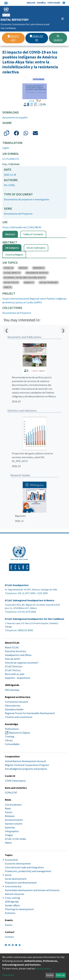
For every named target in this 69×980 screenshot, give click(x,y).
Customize (8, 975)
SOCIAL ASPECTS (12, 273)
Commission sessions (17, 702)
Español (41, 3)
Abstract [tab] (10, 234)
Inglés (6, 148)
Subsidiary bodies (14, 709)
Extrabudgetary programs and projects (26, 769)
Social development (16, 879)
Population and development (21, 883)
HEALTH (8, 287)
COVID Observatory (15, 781)
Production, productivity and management (28, 871)
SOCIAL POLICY (11, 282)
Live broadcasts (13, 805)
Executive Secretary (15, 651)
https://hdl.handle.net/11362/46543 (22, 227)
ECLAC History (13, 670)
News (8, 808)
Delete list (13, 38)
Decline (50, 975)
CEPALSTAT (11, 793)
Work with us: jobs (15, 674)
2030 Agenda (12, 902)
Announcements (14, 820)
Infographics (12, 831)
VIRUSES (23, 268)
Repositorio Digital (20, 733)
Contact (9, 937)
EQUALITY (29, 282)
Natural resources (15, 894)
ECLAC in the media (15, 839)
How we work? (13, 659)
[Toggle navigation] (62, 19)
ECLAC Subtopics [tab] (36, 248)
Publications (12, 729)
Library (9, 740)
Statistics (10, 913)
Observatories (13, 706)
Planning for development (19, 909)
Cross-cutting (12, 898)
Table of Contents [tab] (33, 234)
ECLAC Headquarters (17, 585)
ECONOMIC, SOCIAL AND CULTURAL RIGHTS (25, 278)
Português (54, 3)
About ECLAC (12, 647)
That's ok (60, 975)
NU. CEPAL (10, 185)
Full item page (11, 164)
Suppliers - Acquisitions (18, 678)
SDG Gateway (12, 690)
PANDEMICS (39, 268)
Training (10, 736)
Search (58, 38)
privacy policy (43, 968)
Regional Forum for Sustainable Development (30, 713)
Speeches (10, 827)
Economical (11, 860)
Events (9, 812)
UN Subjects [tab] (12, 248)
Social (8, 875)
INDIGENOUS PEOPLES (37, 273)
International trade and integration (24, 867)
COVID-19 (8, 268)
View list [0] (37, 38)
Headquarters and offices (18, 655)
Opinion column (14, 824)
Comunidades (12, 744)
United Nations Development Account (26, 761)
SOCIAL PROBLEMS (49, 282)
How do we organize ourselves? (22, 663)
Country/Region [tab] (14, 255)
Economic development (18, 864)
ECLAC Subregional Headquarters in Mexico (30, 600)
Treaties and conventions (19, 717)
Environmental (13, 886)
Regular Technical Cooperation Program (27, 765)
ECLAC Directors (14, 666)
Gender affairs (12, 905)
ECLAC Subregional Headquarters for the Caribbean (34, 619)
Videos (8, 843)
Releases (10, 816)
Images (9, 835)
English (31, 3)
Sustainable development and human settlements (32, 890)
